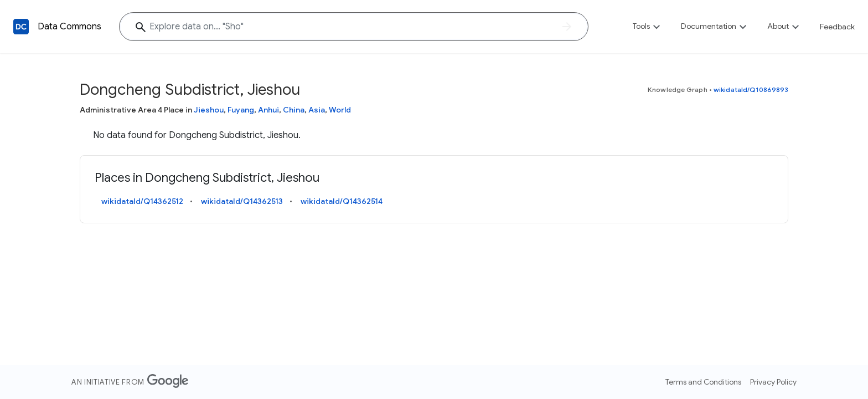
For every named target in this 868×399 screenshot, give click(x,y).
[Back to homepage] (21, 27)
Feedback (837, 27)
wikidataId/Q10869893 (751, 89)
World (340, 110)
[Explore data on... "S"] (354, 27)
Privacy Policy (773, 382)
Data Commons (69, 27)
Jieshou (209, 110)
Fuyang (241, 110)
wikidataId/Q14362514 (342, 201)
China (294, 110)
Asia (317, 110)
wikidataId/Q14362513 (242, 201)
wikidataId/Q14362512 (142, 201)
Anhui (268, 110)
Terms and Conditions (703, 382)
